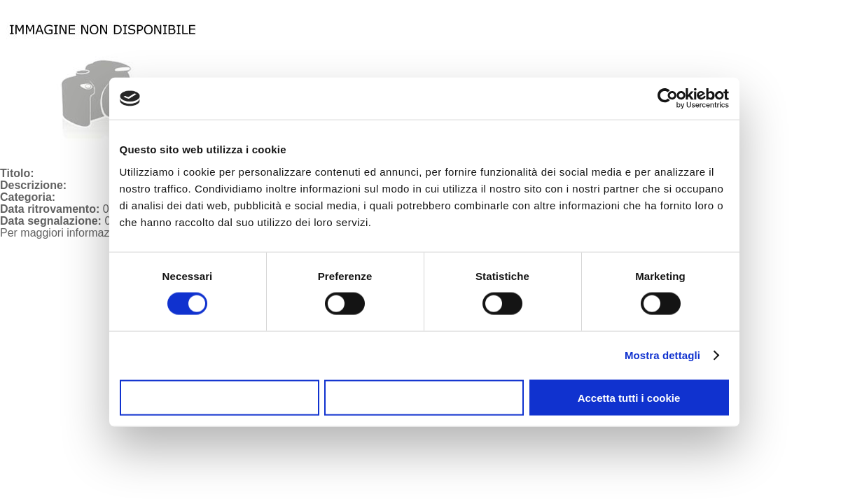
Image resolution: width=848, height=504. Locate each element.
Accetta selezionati (424, 397)
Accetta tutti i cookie (629, 397)
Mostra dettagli (662, 355)
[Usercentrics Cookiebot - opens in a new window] (668, 99)
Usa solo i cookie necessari (219, 397)
